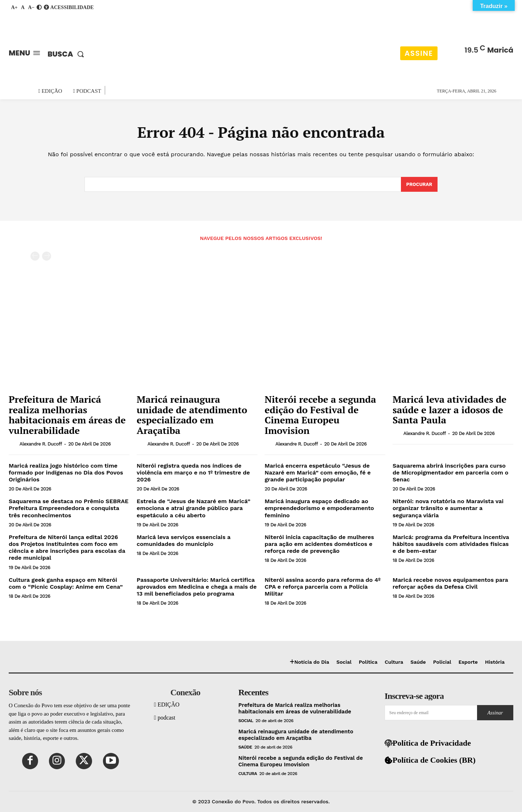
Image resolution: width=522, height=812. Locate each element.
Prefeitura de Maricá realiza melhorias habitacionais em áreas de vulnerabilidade (67, 415)
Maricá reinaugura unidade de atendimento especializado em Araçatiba (192, 415)
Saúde (245, 747)
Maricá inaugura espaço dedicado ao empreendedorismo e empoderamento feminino (319, 508)
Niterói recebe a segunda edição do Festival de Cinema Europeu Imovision (320, 415)
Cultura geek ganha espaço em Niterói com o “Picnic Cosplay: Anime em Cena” (66, 583)
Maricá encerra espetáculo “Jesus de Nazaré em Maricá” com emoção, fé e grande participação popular (318, 473)
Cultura (248, 774)
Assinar (495, 713)
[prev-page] (35, 256)
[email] (431, 713)
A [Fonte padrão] (23, 7)
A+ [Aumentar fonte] (14, 7)
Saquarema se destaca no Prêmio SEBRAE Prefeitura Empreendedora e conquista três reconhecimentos (69, 508)
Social (246, 721)
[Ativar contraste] (39, 7)
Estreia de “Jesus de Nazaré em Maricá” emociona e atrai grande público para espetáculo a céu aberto (194, 508)
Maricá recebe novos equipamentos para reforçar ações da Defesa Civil (450, 583)
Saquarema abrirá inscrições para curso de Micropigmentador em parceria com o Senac (450, 473)
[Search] (419, 185)
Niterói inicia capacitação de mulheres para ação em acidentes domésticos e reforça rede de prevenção (319, 544)
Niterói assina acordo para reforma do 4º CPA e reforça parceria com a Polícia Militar (323, 587)
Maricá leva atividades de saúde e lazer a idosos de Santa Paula (449, 410)
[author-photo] (13, 444)
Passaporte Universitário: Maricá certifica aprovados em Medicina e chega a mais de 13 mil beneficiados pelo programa (197, 587)
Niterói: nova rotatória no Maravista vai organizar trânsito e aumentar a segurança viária (448, 508)
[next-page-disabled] (47, 256)
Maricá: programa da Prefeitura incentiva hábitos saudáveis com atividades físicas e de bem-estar (451, 544)
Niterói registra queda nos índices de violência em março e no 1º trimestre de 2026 (193, 473)
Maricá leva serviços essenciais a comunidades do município (184, 540)
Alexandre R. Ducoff (41, 444)
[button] (67, 54)
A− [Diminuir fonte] (31, 7)
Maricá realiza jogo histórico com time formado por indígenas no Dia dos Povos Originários (66, 473)
